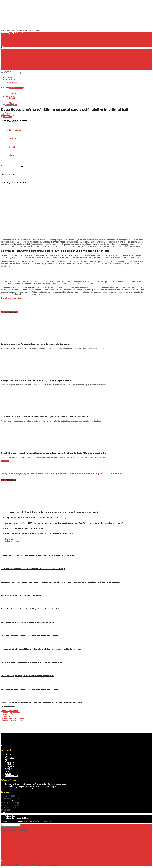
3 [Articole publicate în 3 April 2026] (12, 801)
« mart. (4, 812)
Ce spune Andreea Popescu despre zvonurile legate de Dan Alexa (35, 344)
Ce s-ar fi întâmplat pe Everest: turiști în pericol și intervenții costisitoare (32, 609)
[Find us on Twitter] (2, 47)
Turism (8, 774)
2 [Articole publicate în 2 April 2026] (10, 801)
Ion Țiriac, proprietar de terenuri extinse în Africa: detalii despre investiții (36, 518)
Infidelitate (11, 104)
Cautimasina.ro (7, 717)
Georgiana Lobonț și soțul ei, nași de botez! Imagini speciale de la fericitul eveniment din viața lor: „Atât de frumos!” (62, 473)
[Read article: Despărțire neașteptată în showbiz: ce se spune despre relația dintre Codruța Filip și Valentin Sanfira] (73, 437)
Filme (12, 155)
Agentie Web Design (10, 711)
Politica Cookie (11, 816)
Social (8, 772)
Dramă (8, 52)
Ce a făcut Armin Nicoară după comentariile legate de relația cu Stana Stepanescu (44, 417)
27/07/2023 (6, 115)
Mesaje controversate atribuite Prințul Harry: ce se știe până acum (36, 380)
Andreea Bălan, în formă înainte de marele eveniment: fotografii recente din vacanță (51, 512)
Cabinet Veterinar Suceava (12, 719)
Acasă (3, 104)
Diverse (9, 113)
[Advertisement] (63, 15)
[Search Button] (22, 166)
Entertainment (11, 758)
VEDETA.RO (23, 822)
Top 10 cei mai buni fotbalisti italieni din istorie (24, 528)
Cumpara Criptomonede (11, 713)
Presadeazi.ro (7, 715)
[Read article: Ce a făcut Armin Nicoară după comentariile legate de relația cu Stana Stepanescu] (73, 401)
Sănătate (9, 770)
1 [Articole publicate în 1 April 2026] (7, 801)
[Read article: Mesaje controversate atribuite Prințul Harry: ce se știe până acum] (73, 364)
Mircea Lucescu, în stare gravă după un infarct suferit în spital (28, 622)
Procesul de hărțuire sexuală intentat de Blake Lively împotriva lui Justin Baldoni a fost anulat (41, 649)
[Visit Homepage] (16, 45)
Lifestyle (9, 768)
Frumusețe (10, 762)
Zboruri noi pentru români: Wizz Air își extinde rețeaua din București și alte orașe (39, 534)
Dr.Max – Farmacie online (11, 721)
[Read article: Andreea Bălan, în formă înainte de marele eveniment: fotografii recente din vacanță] (75, 496)
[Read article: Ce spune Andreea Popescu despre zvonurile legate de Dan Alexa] (73, 328)
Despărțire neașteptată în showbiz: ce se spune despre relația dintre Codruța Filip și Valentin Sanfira (54, 453)
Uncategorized (11, 776)
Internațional (10, 766)
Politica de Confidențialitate (17, 818)
